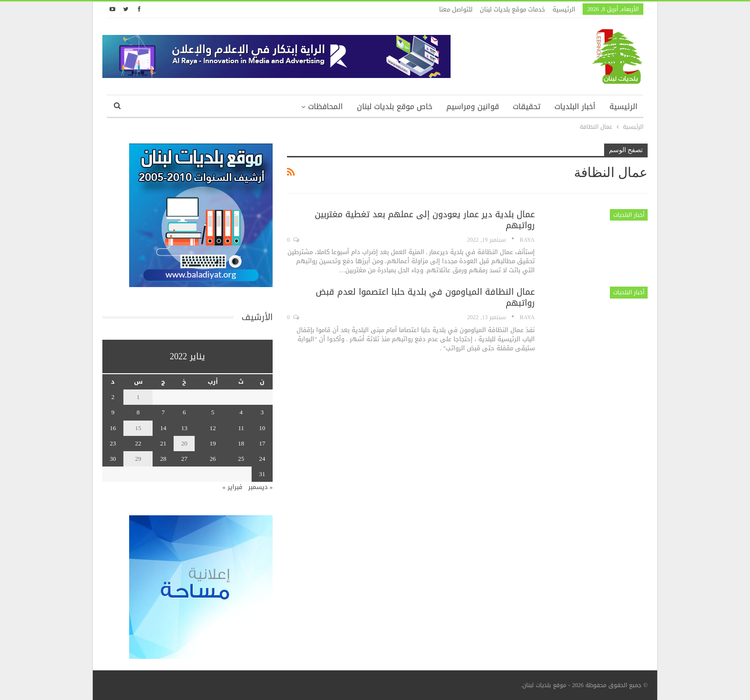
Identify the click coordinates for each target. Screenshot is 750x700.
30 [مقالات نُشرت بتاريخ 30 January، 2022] (113, 459)
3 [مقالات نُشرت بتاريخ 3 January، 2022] (262, 412)
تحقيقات (527, 106)
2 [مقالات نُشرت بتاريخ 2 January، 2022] (113, 397)
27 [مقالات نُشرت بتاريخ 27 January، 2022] (184, 459)
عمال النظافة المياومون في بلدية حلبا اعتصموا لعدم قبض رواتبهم (425, 297)
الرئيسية (564, 9)
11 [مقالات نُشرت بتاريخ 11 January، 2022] (241, 428)
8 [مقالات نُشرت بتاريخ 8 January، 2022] (138, 412)
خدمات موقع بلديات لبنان (513, 9)
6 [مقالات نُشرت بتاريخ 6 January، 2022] (184, 412)
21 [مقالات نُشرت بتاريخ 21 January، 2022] (163, 443)
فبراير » (232, 487)
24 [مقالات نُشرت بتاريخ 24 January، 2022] (262, 459)
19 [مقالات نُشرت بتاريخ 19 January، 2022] (213, 443)
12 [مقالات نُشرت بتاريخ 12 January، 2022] (213, 428)
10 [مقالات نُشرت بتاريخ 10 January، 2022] (262, 428)
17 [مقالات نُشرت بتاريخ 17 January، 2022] (262, 443)
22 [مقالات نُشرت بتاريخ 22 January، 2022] (138, 443)
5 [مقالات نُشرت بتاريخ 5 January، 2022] (213, 412)
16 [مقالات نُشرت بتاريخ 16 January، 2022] (113, 428)
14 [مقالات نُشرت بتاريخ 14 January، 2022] (163, 428)
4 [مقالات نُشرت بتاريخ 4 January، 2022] (241, 412)
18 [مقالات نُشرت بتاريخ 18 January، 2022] (241, 443)
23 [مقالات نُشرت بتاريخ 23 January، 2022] (113, 443)
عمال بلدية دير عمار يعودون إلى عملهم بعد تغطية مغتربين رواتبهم (425, 220)
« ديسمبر (261, 487)
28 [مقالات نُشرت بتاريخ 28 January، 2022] (163, 459)
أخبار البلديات (575, 106)
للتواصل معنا (456, 9)
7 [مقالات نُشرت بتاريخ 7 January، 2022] (163, 412)
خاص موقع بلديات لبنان (395, 106)
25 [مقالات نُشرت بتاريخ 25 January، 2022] (241, 459)
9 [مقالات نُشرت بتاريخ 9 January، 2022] (113, 412)
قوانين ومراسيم (473, 106)
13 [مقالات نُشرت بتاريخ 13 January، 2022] (184, 428)
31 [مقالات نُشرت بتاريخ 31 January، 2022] (262, 474)
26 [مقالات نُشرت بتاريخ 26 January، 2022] (213, 459)
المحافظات (325, 106)
